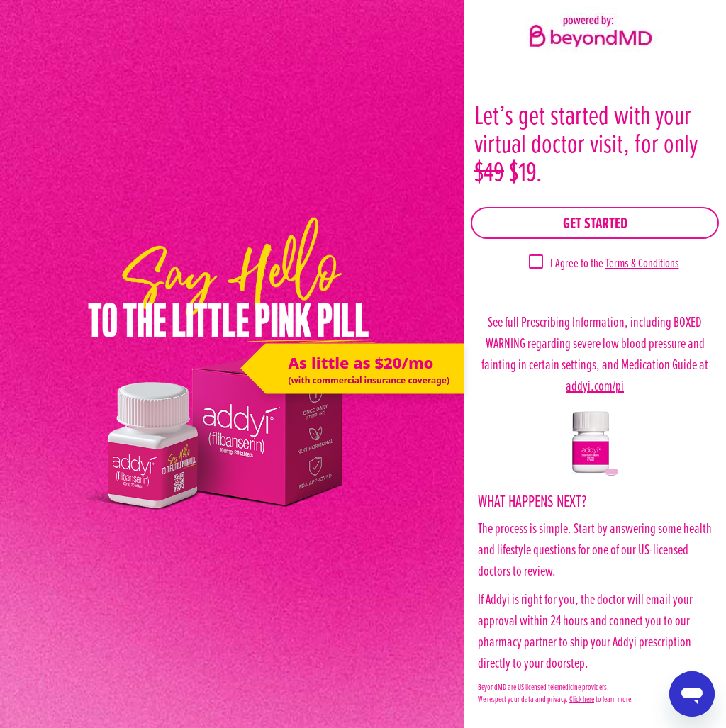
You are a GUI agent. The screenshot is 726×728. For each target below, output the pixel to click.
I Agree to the (615, 263)
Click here (582, 699)
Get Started (595, 223)
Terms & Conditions (642, 263)
